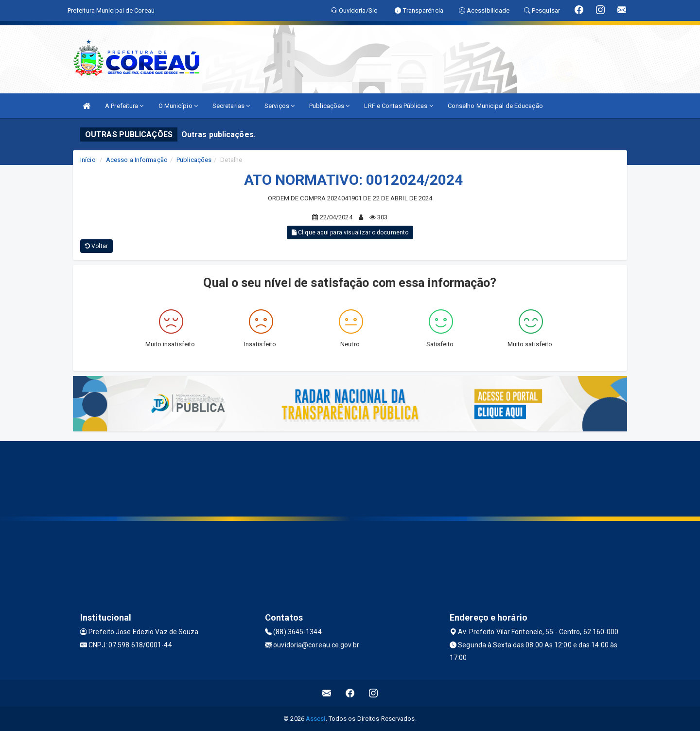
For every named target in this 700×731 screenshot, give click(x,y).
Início (88, 160)
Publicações (329, 106)
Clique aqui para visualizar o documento (350, 232)
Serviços (280, 106)
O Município (178, 106)
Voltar (96, 246)
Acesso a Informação (137, 160)
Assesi (316, 719)
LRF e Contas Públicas (398, 106)
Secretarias (231, 106)
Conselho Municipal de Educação (495, 106)
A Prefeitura (124, 106)
